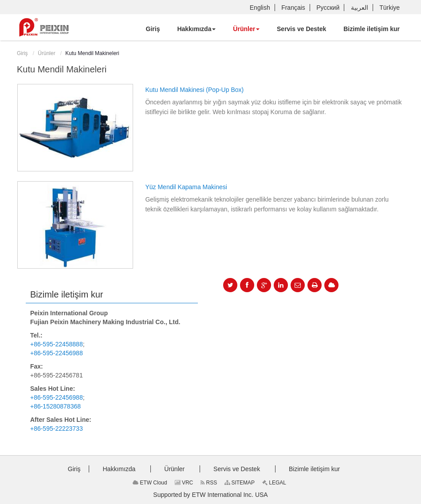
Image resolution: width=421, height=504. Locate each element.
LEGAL (274, 483)
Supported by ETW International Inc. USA (210, 495)
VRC (184, 483)
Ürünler (46, 53)
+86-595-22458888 (57, 344)
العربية (360, 8)
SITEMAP (240, 483)
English (260, 8)
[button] (196, 29)
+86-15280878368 (55, 406)
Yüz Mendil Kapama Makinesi (186, 187)
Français (293, 8)
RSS (209, 483)
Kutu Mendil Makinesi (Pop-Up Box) (194, 90)
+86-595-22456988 (57, 353)
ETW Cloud (150, 483)
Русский (328, 8)
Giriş (22, 53)
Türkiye (390, 8)
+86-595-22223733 (57, 429)
